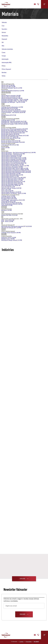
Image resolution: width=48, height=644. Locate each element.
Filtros (4, 66)
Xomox (4, 32)
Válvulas (4, 22)
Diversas (3, 94)
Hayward (4, 39)
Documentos (5, 89)
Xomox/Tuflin (5, 151)
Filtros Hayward (6, 69)
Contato (35, 4)
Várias (4, 76)
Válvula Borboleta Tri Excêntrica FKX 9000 (12, 214)
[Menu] (44, 4)
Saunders (4, 29)
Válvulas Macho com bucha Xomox (10, 195)
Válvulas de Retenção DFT (8, 225)
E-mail (35, 635)
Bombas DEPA (5, 146)
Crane (3, 52)
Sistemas (4, 114)
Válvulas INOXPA (6, 106)
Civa (3, 26)
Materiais (10, 14)
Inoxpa (4, 56)
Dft (3, 42)
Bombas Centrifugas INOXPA (9, 128)
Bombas (4, 72)
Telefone (38, 4)
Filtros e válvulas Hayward (8, 231)
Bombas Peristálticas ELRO (8, 144)
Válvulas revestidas (7, 49)
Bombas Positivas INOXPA (8, 140)
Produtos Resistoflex (7, 236)
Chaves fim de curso (6, 209)
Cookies (21, 642)
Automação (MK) (7, 62)
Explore (22, 579)
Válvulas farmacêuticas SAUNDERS (10, 119)
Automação (5, 59)
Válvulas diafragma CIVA (8, 84)
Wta (3, 46)
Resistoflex (5, 36)
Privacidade (29, 642)
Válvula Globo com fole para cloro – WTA (12, 219)
